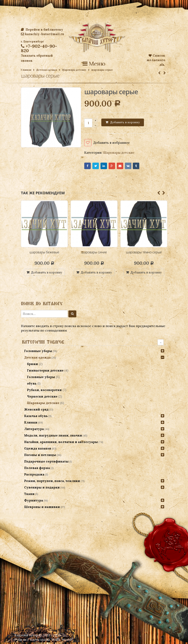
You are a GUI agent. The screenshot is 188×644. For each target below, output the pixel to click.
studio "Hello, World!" (57, 641)
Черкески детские (43, 398)
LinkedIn (107, 167)
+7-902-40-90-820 (39, 48)
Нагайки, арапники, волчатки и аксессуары (61, 444)
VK (135, 167)
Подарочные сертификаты (46, 463)
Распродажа (34, 476)
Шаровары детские (74, 70)
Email (125, 167)
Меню (94, 64)
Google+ (116, 167)
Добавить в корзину (125, 122)
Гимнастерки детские (46, 372)
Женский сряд (36, 411)
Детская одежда (47, 70)
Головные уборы (38, 353)
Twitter (97, 167)
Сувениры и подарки (42, 489)
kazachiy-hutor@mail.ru (42, 34)
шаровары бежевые (44, 253)
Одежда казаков (38, 450)
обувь (32, 385)
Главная (26, 70)
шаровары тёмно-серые (144, 253)
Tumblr (144, 167)
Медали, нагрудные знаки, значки (53, 437)
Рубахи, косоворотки (45, 392)
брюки (33, 366)
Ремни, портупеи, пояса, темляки (52, 482)
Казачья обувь (36, 418)
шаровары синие (94, 253)
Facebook (88, 167)
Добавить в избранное (112, 143)
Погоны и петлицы (40, 457)
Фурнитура (34, 502)
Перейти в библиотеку (42, 30)
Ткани (29, 495)
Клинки (31, 424)
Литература (34, 431)
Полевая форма (37, 469)
